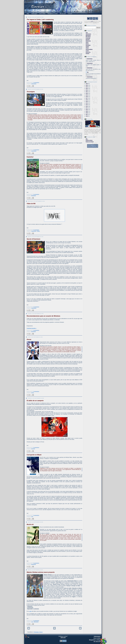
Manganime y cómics (53, 14)
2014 (87, 103)
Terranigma (31, 92)
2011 (87, 108)
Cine (32, 517)
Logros (87, 51)
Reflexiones (88, 41)
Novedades (88, 45)
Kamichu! (30, 157)
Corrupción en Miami (34, 455)
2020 (87, 93)
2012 (87, 106)
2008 (87, 113)
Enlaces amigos (89, 140)
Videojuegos (34, 14)
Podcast (87, 53)
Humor (87, 44)
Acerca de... (88, 52)
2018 (87, 97)
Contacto (70, 14)
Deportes (33, 449)
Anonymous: (90, 59)
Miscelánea (34, 332)
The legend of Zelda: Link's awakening (40, 20)
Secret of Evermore (33, 239)
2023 (87, 88)
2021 (87, 92)
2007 (87, 114)
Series (33, 393)
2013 (87, 105)
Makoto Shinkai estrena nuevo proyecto (41, 572)
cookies (92, 21)
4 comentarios (36, 307)
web (30, 611)
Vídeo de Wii (31, 204)
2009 (87, 111)
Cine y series (42, 14)
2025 (87, 85)
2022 (87, 90)
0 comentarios (36, 194)
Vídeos (38, 231)
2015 (87, 101)
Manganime (34, 196)
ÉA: (88, 72)
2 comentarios (36, 150)
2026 (87, 84)
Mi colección (63, 14)
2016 (87, 100)
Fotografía (88, 38)
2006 (87, 116)
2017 (87, 98)
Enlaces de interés (90, 142)
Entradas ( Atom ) (38, 632)
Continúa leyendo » (32, 328)
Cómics (87, 46)
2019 (87, 95)
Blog (28, 14)
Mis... (87, 139)
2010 (87, 110)
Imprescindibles (89, 49)
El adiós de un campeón (35, 401)
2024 (87, 87)
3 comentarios (36, 83)
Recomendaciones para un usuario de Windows (43, 316)
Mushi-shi (30, 524)
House (29, 339)
